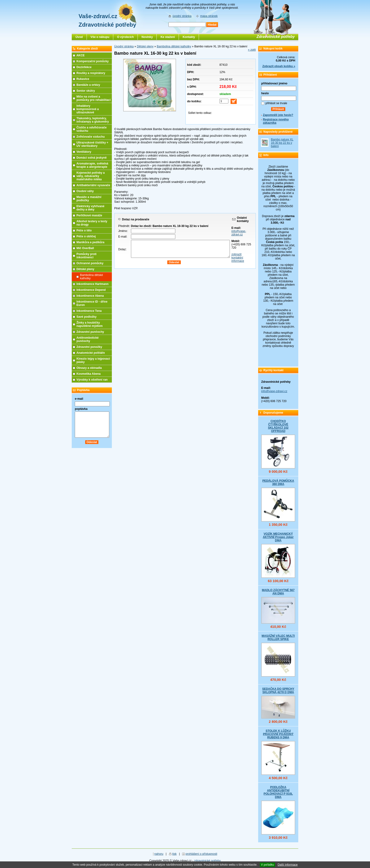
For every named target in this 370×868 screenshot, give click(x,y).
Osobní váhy (85, 191)
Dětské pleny (145, 46)
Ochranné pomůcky (90, 263)
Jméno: (123, 231)
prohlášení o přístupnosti (201, 854)
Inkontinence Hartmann (92, 284)
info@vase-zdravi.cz (239, 233)
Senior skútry (86, 91)
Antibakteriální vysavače (93, 185)
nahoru (159, 854)
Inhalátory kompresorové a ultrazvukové (88, 109)
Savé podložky (86, 317)
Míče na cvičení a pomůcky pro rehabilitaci (94, 98)
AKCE (81, 55)
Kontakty (189, 37)
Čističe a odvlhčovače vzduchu (92, 129)
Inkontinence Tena (89, 311)
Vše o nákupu (100, 37)
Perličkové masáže (89, 215)
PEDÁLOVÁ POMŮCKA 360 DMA (278, 482)
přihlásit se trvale (276, 103)
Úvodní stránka (124, 46)
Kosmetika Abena (88, 374)
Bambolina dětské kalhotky (174, 46)
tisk (174, 854)
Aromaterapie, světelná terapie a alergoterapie (92, 165)
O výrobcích (125, 37)
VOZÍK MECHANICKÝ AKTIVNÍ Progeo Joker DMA (278, 537)
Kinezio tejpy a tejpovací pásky (93, 360)
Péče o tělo (84, 230)
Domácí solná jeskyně (92, 158)
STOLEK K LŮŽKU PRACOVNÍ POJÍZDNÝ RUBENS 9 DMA (278, 734)
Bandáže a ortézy (88, 85)
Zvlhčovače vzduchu (91, 137)
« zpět (252, 50)
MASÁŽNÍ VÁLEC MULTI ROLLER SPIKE (278, 638)
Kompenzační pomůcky (93, 61)
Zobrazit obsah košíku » (279, 66)
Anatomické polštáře (91, 353)
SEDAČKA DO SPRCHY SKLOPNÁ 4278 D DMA (278, 691)
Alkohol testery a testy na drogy (92, 223)
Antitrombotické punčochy (88, 339)
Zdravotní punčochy (90, 332)
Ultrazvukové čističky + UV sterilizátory (92, 144)
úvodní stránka (182, 16)
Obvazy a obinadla (89, 368)
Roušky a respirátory (91, 73)
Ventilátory (84, 152)
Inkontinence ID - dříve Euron (92, 303)
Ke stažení (168, 37)
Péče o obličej (86, 236)
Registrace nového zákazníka (276, 121)
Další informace (288, 865)
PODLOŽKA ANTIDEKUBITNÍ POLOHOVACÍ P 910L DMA (278, 792)
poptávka (81, 409)
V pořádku (268, 865)
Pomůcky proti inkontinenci (86, 256)
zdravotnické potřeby (207, 861)
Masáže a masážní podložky (89, 199)
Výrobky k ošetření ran (92, 380)
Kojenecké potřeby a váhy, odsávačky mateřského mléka (91, 176)
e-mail (79, 399)
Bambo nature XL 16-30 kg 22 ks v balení (282, 143)
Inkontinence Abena (90, 296)
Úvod (79, 37)
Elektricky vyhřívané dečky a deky (90, 208)
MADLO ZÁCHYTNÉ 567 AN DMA (278, 592)
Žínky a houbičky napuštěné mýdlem (90, 324)
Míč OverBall (85, 248)
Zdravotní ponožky (89, 347)
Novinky (147, 37)
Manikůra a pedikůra (90, 242)
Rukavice (83, 79)
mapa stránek (209, 16)
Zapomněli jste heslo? (278, 115)
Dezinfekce (84, 67)
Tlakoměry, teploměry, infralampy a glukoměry (93, 120)
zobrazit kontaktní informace (238, 258)
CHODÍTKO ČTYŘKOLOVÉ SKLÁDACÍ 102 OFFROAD (278, 426)
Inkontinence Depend (91, 290)
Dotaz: (122, 249)
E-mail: (123, 237)
